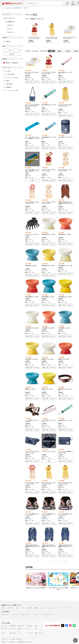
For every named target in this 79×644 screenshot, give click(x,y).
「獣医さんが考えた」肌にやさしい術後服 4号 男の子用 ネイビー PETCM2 (49, 542)
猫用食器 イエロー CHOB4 (47, 385)
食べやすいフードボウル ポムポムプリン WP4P (32, 73)
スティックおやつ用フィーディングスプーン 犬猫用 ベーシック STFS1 (32, 136)
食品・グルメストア (26, 611)
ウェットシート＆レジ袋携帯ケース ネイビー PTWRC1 (65, 448)
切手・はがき (4, 622)
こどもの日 (10, 604)
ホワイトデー (67, 604)
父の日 (17, 604)
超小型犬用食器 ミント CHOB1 (48, 295)
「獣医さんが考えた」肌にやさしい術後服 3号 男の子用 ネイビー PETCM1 (32, 542)
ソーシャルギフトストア (48, 611)
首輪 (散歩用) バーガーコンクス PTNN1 (65, 386)
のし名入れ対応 (9, 74)
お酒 (36, 625)
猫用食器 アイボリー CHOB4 (47, 355)
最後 (65, 558)
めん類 (3, 629)
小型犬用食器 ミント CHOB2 (64, 325)
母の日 (3, 604)
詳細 (27, 82)
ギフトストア (16, 611)
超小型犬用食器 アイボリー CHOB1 (65, 264)
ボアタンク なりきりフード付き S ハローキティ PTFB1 (49, 169)
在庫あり (7, 41)
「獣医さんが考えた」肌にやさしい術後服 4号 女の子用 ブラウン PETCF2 (65, 202)
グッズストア (36, 611)
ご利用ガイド (4, 635)
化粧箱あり (8, 87)
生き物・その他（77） (9, 18)
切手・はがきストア (6, 611)
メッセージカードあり (11, 78)
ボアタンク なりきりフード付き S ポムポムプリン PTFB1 (49, 479)
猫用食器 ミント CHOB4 (30, 385)
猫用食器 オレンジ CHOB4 (64, 355)
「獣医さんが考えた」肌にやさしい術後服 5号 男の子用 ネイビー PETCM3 (65, 542)
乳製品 (36, 622)
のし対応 (7, 71)
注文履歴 (73, 5)
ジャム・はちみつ (13, 625)
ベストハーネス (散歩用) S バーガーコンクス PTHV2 (32, 511)
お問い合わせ (19, 635)
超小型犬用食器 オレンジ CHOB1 (32, 295)
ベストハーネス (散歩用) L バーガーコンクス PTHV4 (65, 511)
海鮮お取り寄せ (13, 622)
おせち (43, 604)
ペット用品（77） (10, 22)
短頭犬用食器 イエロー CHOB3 (48, 264)
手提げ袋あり (8, 84)
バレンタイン (58, 604)
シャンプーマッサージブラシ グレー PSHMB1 (32, 234)
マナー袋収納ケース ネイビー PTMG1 (65, 136)
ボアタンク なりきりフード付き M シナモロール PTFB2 (49, 201)
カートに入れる (35, 82)
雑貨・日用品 (13, 629)
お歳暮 (36, 604)
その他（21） (11, 32)
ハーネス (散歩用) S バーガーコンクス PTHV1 (32, 417)
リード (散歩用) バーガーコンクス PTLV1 (49, 417)
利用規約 (3, 638)
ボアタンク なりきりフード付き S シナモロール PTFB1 (65, 169)
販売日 (60, 51)
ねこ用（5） (10, 29)
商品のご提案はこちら (18, 641)
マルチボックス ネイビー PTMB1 (48, 448)
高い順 (68, 51)
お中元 (23, 604)
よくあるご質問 (12, 635)
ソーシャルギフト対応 (11, 90)
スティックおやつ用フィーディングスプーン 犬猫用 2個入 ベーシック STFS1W (32, 169)
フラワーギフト (30, 629)
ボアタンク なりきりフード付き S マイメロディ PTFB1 (32, 479)
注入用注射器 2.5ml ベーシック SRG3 (65, 417)
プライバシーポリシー (8, 641)
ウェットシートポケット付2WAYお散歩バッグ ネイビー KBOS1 (32, 104)
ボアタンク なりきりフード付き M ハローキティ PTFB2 (49, 73)
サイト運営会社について (12, 638)
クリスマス (50, 604)
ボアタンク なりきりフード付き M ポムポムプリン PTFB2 (65, 479)
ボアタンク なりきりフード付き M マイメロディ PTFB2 (32, 201)
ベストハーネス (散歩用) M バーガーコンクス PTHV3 (49, 511)
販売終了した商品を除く (11, 63)
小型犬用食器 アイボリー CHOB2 (32, 325)
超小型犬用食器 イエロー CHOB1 (65, 295)
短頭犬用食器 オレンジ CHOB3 (64, 233)
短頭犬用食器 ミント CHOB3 (31, 264)
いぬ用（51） (11, 25)
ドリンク (28, 625)
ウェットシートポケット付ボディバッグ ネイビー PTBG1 (32, 448)
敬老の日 (30, 604)
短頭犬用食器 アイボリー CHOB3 (48, 233)
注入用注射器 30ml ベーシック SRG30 (65, 73)
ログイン (67, 5)
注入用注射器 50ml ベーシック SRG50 (49, 136)
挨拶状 (6, 81)
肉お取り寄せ (21, 622)
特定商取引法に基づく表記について (26, 638)
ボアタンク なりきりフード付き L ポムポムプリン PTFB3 (65, 104)
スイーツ (20, 629)
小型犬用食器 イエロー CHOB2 (31, 355)
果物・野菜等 (29, 622)
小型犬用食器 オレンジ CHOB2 (48, 325)
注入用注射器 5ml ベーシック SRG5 (49, 104)
